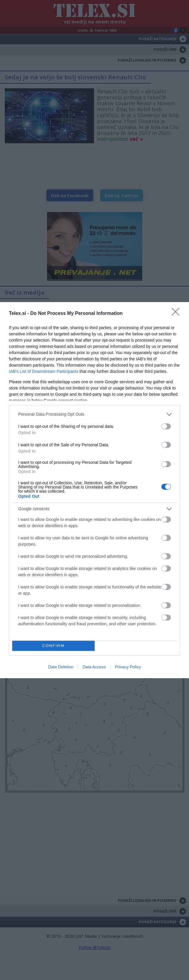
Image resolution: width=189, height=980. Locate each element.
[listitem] (94, 414)
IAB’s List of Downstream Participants (44, 371)
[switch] (166, 426)
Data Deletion (61, 667)
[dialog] (94, 490)
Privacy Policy (128, 667)
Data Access (94, 667)
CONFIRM (53, 646)
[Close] (177, 314)
